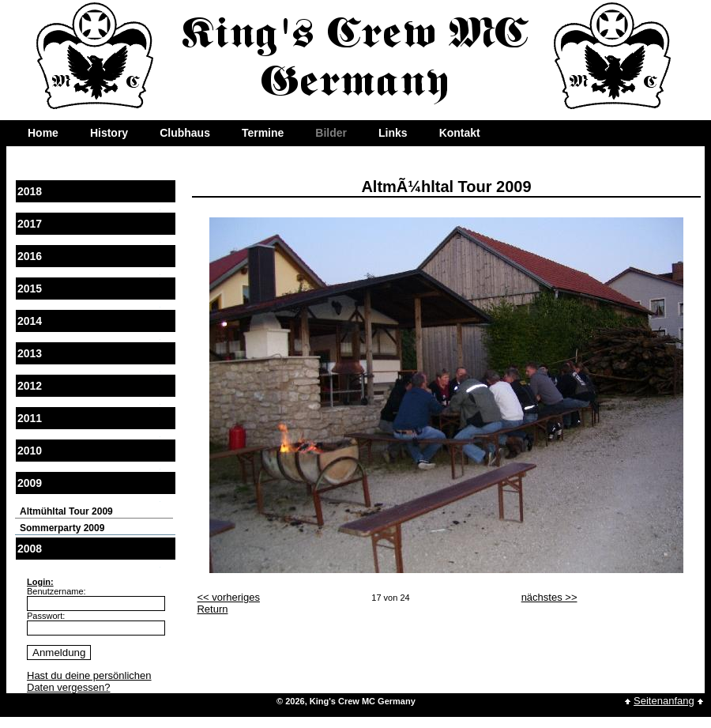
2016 (30, 256)
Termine (263, 133)
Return (212, 609)
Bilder (331, 133)
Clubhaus (185, 133)
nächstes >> (549, 597)
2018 (30, 191)
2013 (30, 353)
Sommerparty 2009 (62, 528)
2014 (30, 321)
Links (393, 133)
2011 (30, 418)
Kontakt (460, 133)
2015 (30, 289)
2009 (30, 483)
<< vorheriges (228, 597)
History (109, 133)
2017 (30, 224)
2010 (30, 451)
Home (43, 133)
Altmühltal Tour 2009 (66, 511)
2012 (30, 386)
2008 (30, 549)
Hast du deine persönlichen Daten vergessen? (89, 681)
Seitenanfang (664, 701)
